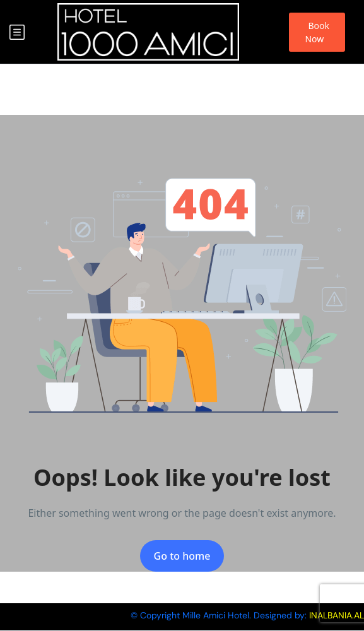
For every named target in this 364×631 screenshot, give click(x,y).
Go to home (182, 556)
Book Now (317, 32)
